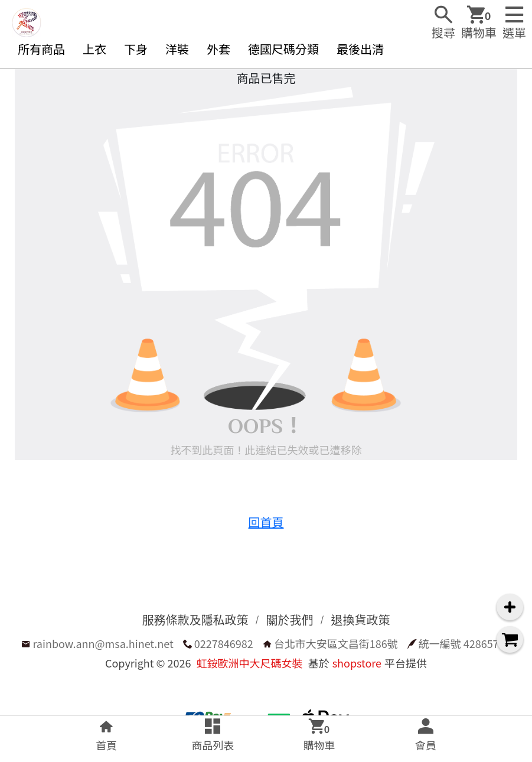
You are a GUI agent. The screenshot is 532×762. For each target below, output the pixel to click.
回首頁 (266, 522)
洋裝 (177, 49)
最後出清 (360, 49)
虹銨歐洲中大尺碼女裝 (250, 663)
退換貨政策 (361, 619)
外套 (218, 49)
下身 (136, 49)
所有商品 (41, 49)
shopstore (357, 663)
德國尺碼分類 (283, 49)
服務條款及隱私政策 (195, 619)
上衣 (94, 49)
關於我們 (290, 619)
